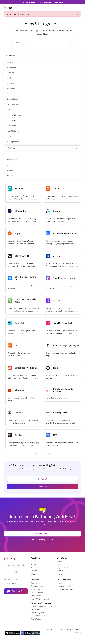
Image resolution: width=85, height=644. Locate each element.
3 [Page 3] (45, 453)
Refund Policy (36, 596)
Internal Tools (12, 72)
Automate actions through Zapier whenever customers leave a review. (21, 242)
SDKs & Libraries (13, 104)
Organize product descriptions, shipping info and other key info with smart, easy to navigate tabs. (23, 377)
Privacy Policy (36, 589)
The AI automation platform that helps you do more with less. (62, 444)
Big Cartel (10, 176)
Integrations (36, 574)
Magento (10, 170)
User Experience (13, 142)
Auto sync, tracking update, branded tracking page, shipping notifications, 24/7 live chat (62, 242)
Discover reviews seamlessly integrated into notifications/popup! (61, 287)
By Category (41, 56)
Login (60, 583)
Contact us (42, 487)
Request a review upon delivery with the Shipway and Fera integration (61, 220)
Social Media (11, 126)
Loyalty (9, 78)
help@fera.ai (12, 579)
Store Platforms (13, 131)
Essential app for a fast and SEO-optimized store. (20, 354)
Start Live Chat (16, 591)
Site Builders (11, 120)
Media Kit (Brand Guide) (40, 599)
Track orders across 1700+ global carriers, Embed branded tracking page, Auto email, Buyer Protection (62, 265)
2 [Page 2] (40, 453)
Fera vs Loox (35, 609)
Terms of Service (37, 593)
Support (10, 136)
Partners (34, 571)
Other (9, 94)
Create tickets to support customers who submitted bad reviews (23, 422)
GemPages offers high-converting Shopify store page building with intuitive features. (23, 444)
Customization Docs (65, 586)
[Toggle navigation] (80, 8)
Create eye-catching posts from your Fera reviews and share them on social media (23, 310)
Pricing (34, 564)
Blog (33, 568)
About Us (34, 583)
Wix (8, 165)
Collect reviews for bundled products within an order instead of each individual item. (23, 265)
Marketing (11, 83)
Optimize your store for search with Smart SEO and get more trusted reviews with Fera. (23, 198)
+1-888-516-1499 (13, 583)
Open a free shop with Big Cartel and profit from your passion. (21, 332)
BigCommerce (12, 160)
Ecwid (60, 574)
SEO (8, 110)
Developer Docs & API (65, 589)
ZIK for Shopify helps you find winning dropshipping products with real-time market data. (22, 220)
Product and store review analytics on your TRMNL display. (62, 198)
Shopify (9, 154)
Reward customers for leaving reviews (60, 398)
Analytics (10, 62)
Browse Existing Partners (43, 540)
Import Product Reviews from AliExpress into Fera (23, 399)
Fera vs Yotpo (36, 619)
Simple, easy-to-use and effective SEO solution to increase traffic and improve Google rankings (61, 310)
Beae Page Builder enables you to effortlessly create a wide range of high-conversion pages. (61, 422)
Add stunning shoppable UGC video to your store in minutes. (62, 377)
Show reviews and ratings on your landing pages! (62, 354)
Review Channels (13, 99)
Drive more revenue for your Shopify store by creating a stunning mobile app (61, 332)
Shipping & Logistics (14, 115)
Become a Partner (38, 586)
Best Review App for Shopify (41, 606)
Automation (11, 67)
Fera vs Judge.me (37, 613)
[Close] (78, 14)
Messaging (11, 88)
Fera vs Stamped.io (38, 616)
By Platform (41, 148)
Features (34, 561)
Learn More (58, 2)
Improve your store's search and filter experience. (22, 287)
